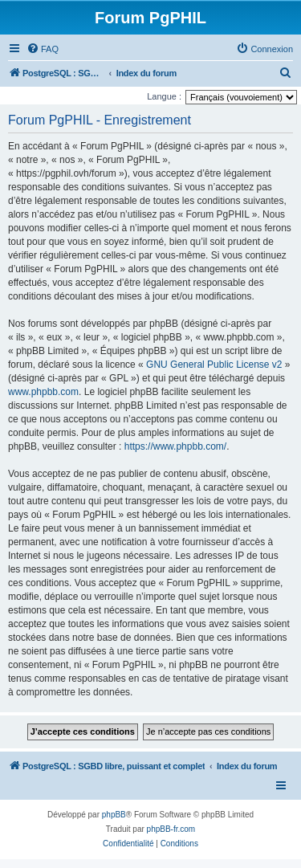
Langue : (164, 96)
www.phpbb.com (43, 392)
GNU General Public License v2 (214, 365)
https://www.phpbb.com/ (175, 446)
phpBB (114, 815)
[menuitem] (43, 49)
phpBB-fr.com (171, 829)
